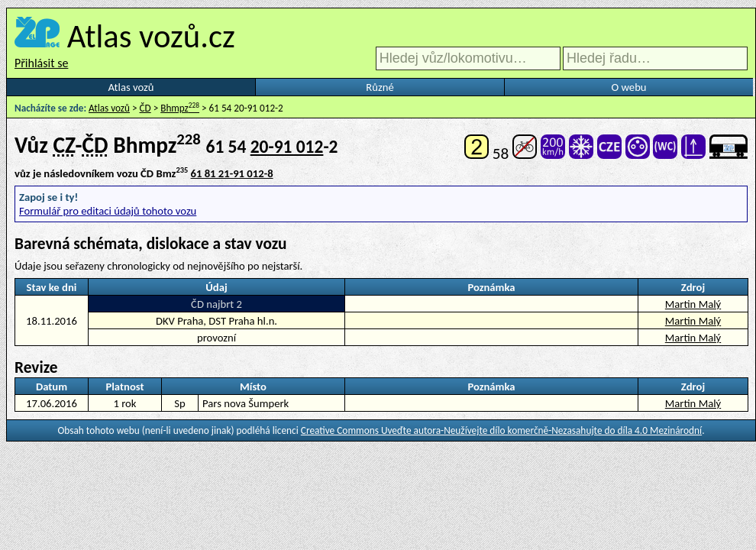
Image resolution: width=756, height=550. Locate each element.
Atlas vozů (131, 87)
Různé (380, 87)
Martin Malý (693, 304)
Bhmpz (180, 108)
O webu (628, 87)
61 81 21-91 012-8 (232, 173)
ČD (145, 108)
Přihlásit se (41, 63)
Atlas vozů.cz (151, 36)
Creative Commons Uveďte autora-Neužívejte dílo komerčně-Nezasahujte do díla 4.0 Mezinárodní (501, 430)
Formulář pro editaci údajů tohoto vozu (108, 211)
